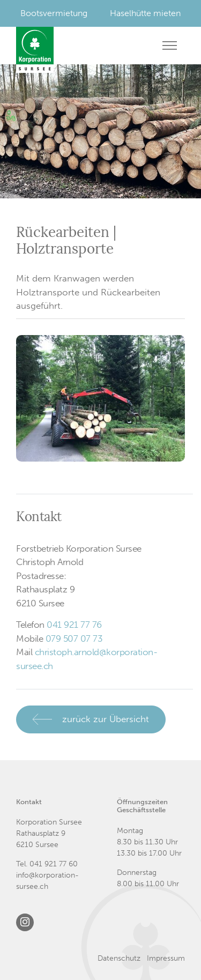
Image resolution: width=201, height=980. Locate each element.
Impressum (166, 958)
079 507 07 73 (74, 639)
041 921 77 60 (54, 864)
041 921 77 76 (74, 625)
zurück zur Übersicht (106, 719)
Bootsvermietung (54, 13)
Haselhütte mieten (145, 13)
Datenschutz (119, 958)
